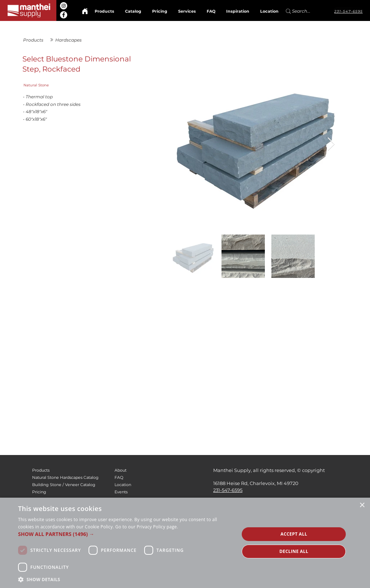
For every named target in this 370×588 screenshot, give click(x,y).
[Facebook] (64, 15)
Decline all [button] (294, 551)
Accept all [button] (294, 534)
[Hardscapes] (74, 40)
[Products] (35, 40)
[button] (125, 534)
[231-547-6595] (348, 11)
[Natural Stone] (83, 85)
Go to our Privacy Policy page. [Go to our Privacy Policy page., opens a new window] (147, 527)
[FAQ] (143, 478)
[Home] (85, 11)
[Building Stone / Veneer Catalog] (68, 485)
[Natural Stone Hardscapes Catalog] (68, 478)
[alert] (185, 543)
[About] (143, 471)
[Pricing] (68, 492)
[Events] (143, 492)
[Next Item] (331, 144)
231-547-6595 (228, 490)
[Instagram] (64, 6)
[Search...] (305, 11)
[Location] (143, 485)
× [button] (362, 505)
